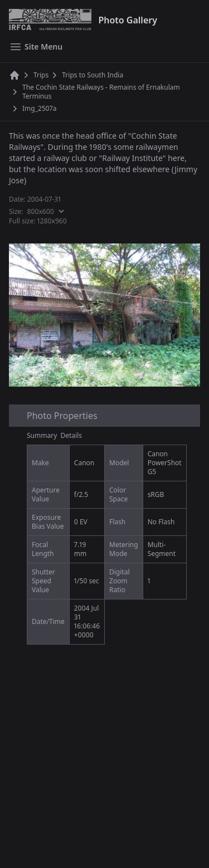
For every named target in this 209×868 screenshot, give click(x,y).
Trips (41, 75)
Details (72, 435)
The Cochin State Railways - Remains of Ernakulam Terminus (101, 92)
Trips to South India (93, 75)
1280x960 (52, 221)
